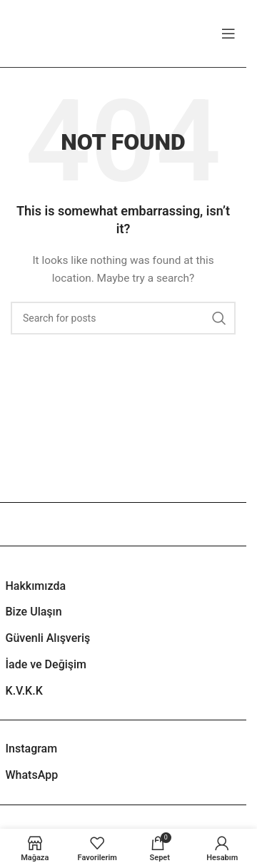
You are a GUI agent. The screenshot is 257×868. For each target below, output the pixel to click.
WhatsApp (32, 775)
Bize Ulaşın (34, 612)
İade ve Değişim (46, 664)
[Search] (123, 318)
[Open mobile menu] (228, 34)
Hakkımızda (36, 586)
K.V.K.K (24, 691)
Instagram (32, 749)
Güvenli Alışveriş (48, 638)
